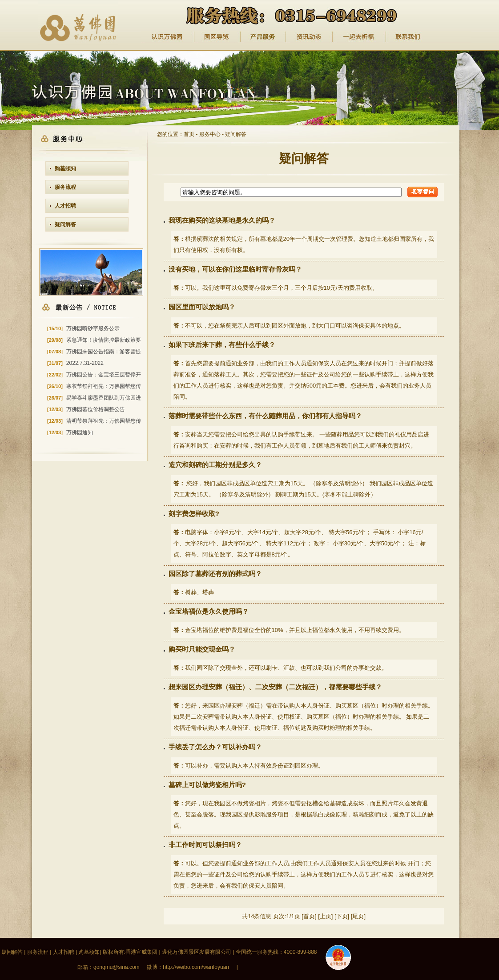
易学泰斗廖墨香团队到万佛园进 (104, 398)
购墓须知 (65, 168)
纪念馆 (359, 37)
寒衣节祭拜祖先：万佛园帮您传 (104, 386)
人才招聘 (65, 206)
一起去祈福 (409, 37)
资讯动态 (309, 37)
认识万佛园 (168, 37)
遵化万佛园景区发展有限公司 (197, 952)
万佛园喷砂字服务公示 (93, 328)
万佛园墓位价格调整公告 (96, 409)
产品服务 (263, 37)
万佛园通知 (80, 432)
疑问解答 (65, 224)
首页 (189, 134)
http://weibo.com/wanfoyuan (196, 967)
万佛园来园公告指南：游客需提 (104, 352)
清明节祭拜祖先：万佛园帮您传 (104, 421)
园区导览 (217, 37)
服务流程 (65, 187)
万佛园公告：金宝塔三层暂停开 (104, 375)
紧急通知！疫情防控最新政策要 (104, 340)
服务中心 (210, 134)
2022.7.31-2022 (85, 363)
